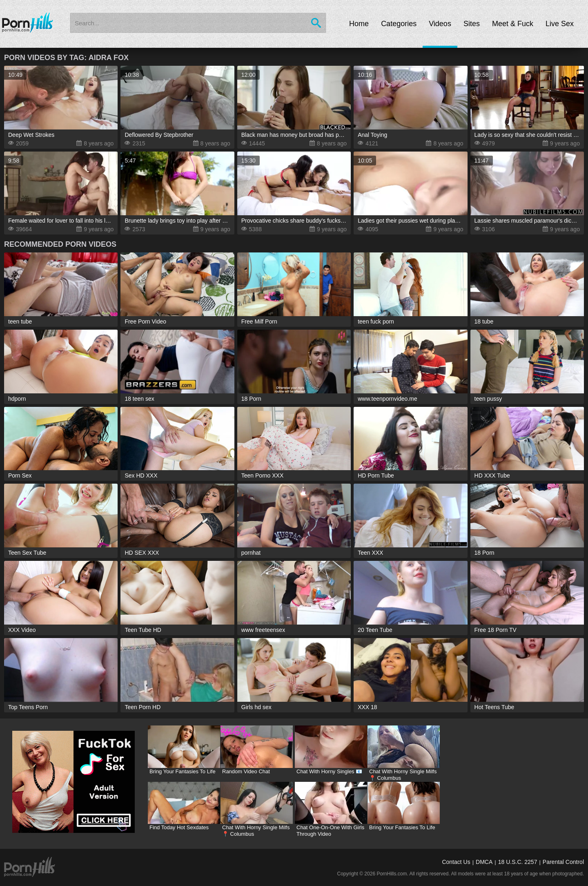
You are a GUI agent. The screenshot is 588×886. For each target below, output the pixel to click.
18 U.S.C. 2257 (518, 862)
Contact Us (456, 862)
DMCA (484, 862)
